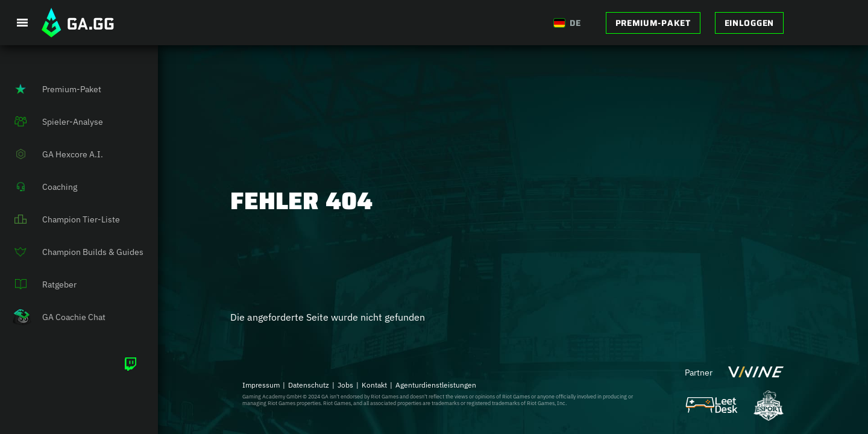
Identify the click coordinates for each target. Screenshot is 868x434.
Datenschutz (309, 385)
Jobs (345, 385)
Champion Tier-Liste (60, 219)
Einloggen (749, 23)
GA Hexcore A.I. (52, 154)
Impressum (261, 385)
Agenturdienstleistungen (436, 385)
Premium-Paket (653, 23)
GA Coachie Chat (53, 317)
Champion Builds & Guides (72, 252)
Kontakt (374, 385)
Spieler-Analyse (52, 122)
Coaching (39, 187)
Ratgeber (38, 285)
